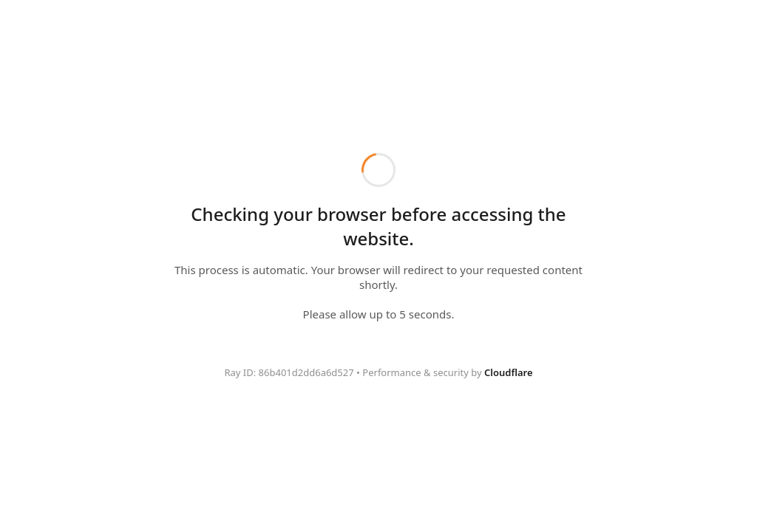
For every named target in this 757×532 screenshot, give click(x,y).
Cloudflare (509, 372)
